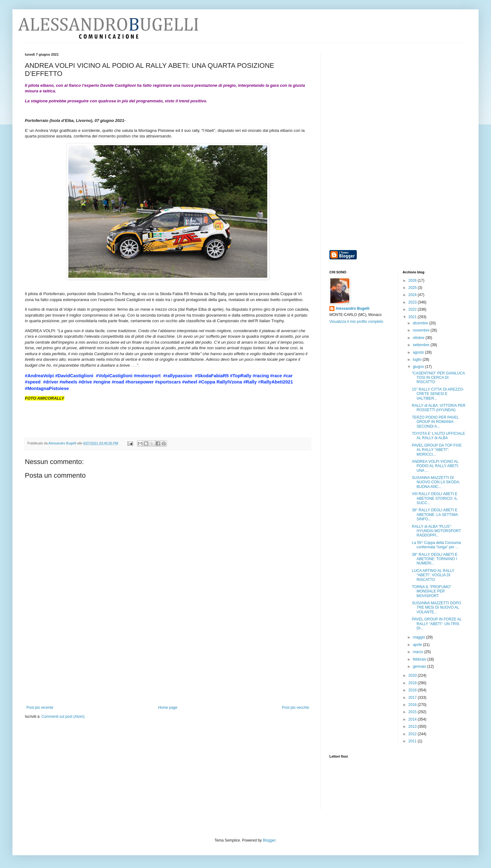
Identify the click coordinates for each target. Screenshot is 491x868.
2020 (413, 675)
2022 (413, 309)
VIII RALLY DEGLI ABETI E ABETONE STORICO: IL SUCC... (434, 498)
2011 (413, 741)
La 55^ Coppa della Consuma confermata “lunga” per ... (436, 545)
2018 (413, 690)
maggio (419, 637)
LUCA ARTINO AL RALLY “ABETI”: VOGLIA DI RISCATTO (433, 575)
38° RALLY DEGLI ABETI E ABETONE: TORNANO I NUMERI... (434, 559)
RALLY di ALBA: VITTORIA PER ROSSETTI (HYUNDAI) (438, 408)
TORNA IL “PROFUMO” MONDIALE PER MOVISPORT (431, 591)
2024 (413, 295)
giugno (419, 367)
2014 (413, 719)
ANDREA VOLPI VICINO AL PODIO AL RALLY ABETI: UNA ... (435, 466)
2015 (413, 712)
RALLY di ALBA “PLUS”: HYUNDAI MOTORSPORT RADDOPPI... (436, 531)
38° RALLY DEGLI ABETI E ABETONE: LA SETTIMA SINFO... (435, 515)
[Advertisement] (168, 659)
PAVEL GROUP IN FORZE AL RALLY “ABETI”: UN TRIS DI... (437, 624)
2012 (413, 734)
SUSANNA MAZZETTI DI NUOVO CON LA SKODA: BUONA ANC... (436, 482)
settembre (422, 345)
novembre (422, 330)
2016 (413, 705)
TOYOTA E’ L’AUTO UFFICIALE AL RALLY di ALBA (438, 436)
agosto (419, 352)
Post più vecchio (296, 708)
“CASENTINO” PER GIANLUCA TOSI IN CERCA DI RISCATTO (438, 378)
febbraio (420, 659)
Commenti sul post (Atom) (63, 717)
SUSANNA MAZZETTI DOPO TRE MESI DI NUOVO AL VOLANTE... (436, 608)
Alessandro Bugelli (353, 309)
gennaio (420, 666)
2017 (413, 698)
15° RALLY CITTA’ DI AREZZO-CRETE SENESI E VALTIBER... (438, 394)
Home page (168, 708)
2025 (413, 288)
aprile (418, 645)
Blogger (269, 840)
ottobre (419, 338)
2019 (413, 683)
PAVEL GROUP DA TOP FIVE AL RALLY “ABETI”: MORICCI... (437, 450)
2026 (413, 281)
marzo (418, 652)
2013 (413, 726)
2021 (413, 317)
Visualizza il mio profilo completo (356, 322)
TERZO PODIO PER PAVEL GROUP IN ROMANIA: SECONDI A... (435, 422)
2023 (413, 302)
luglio (418, 360)
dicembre (421, 323)
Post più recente (40, 708)
